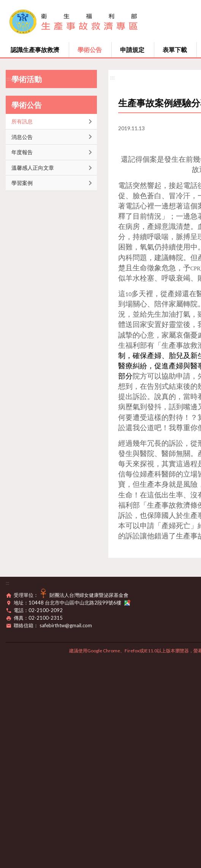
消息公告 (22, 137)
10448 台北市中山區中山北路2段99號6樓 (79, 603)
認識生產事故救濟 (35, 50)
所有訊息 (22, 121)
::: (9, 78)
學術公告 (90, 50)
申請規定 (132, 50)
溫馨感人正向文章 (33, 168)
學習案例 (22, 183)
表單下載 (175, 50)
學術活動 (27, 79)
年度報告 (22, 152)
